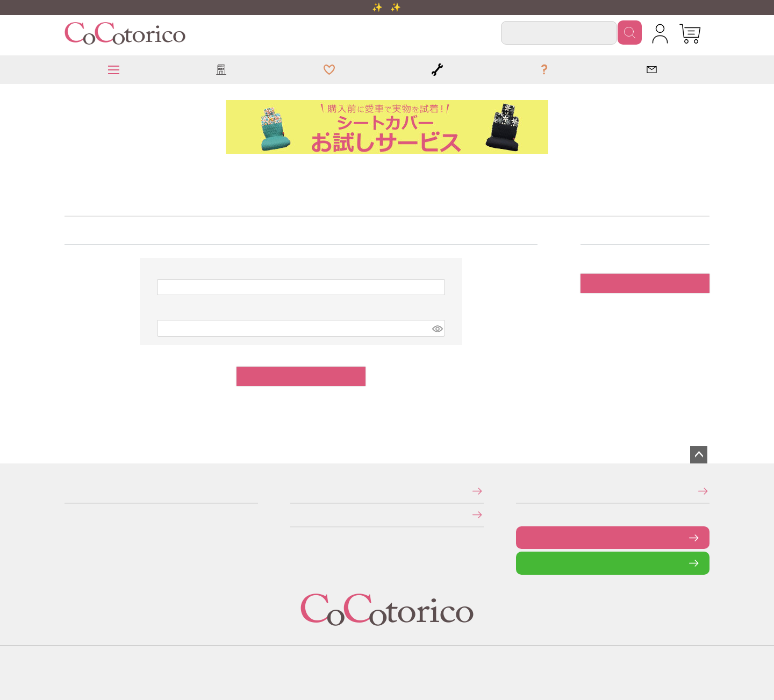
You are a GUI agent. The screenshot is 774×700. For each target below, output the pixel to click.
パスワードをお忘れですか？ (534, 400)
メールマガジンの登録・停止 (519, 491)
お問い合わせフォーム (524, 537)
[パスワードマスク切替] (437, 328)
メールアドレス (163, 272)
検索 (630, 33)
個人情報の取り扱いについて (294, 515)
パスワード (163, 314)
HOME (68, 169)
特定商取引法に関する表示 (293, 491)
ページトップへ (699, 455)
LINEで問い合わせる (524, 563)
